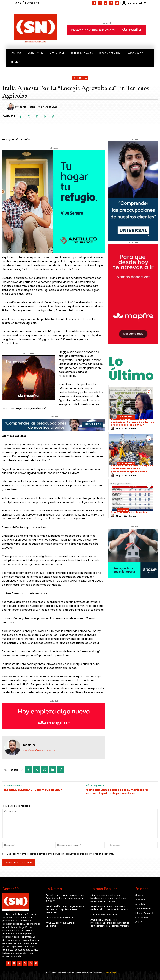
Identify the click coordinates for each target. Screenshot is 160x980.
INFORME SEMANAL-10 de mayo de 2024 (33, 790)
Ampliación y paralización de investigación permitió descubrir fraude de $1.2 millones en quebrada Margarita (110, 923)
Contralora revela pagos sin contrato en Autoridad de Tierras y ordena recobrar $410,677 (133, 422)
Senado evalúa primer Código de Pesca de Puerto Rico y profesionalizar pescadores (132, 469)
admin (23, 107)
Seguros (123, 510)
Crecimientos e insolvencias (129, 512)
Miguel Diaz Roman (126, 429)
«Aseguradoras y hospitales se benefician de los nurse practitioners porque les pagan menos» (108, 898)
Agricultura (80, 78)
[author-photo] (113, 428)
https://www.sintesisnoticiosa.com (39, 750)
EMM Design (111, 973)
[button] (145, 3)
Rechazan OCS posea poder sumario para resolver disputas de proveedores (116, 791)
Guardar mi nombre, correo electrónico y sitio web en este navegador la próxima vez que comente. (60, 854)
